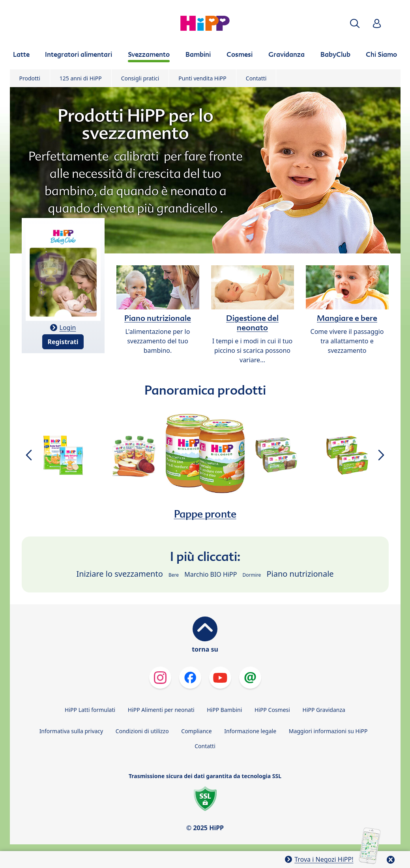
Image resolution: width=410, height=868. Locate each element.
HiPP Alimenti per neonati (161, 710)
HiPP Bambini (224, 710)
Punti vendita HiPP (202, 78)
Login (68, 328)
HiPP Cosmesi (272, 710)
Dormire (252, 575)
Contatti (256, 78)
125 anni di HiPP (81, 78)
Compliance (196, 731)
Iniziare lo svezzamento (119, 574)
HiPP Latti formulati (90, 710)
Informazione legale (250, 731)
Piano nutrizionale (300, 574)
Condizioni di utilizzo (142, 731)
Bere (174, 575)
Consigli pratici (140, 78)
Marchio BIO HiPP (211, 574)
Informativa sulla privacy (71, 731)
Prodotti (30, 78)
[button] (355, 23)
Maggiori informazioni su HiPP (328, 731)
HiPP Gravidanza (324, 710)
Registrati (63, 342)
